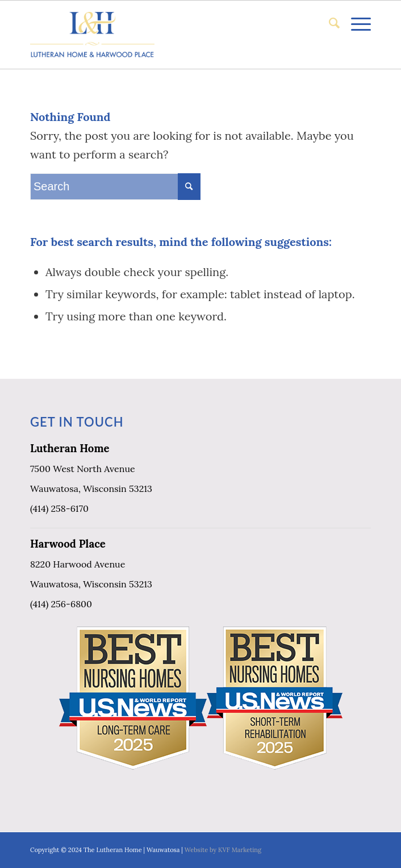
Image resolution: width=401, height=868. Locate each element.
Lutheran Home (70, 448)
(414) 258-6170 (59, 508)
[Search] (329, 23)
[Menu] (355, 23)
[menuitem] (329, 23)
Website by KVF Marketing (223, 850)
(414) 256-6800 (61, 604)
